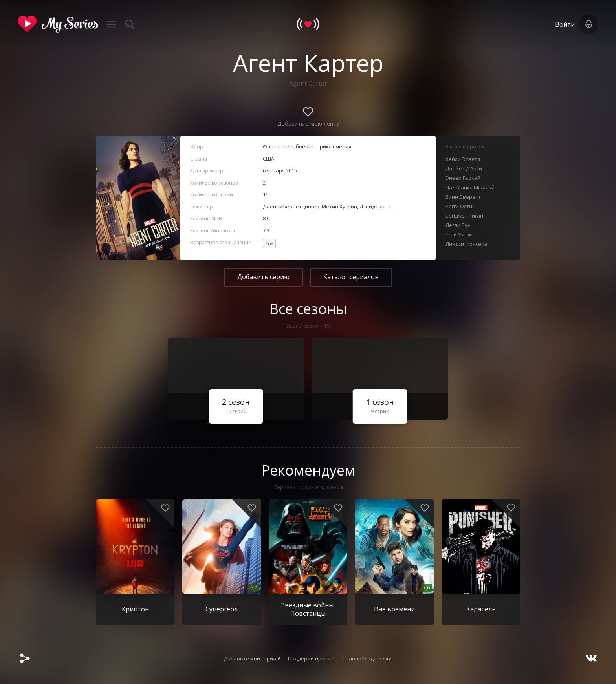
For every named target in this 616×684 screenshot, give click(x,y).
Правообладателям (367, 658)
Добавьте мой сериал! (252, 658)
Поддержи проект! (311, 658)
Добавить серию (263, 277)
